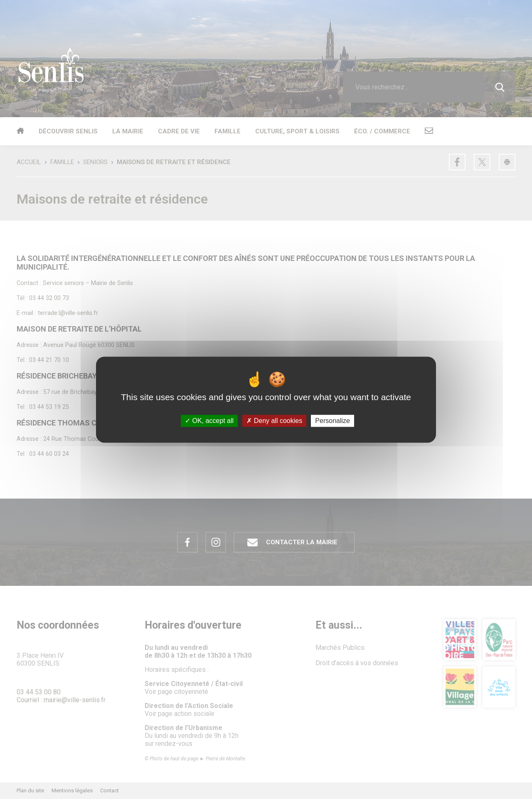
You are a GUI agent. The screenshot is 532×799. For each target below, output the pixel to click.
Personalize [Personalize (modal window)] (332, 421)
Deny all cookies (274, 421)
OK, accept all (209, 421)
